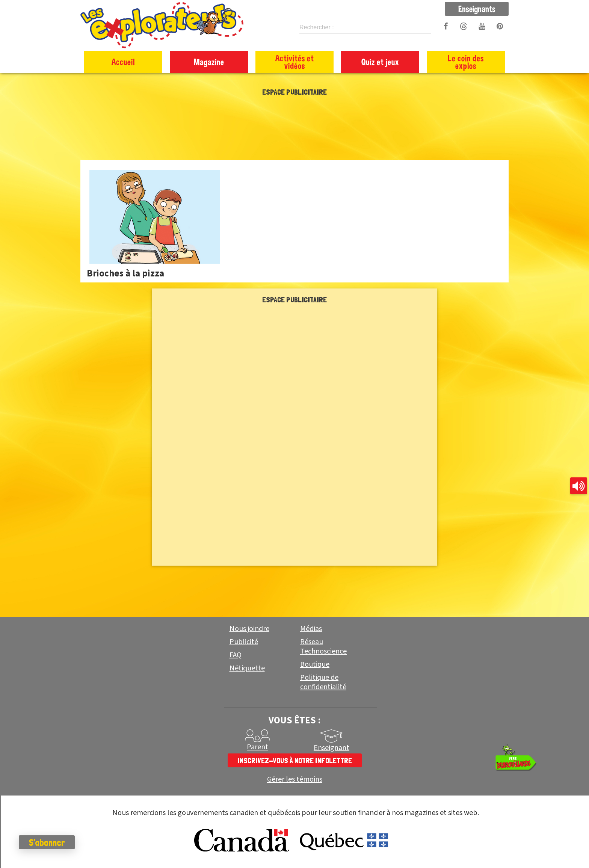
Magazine (209, 62)
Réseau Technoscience (323, 647)
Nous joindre (249, 629)
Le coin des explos (466, 62)
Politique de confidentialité (323, 682)
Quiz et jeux (380, 62)
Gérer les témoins (295, 780)
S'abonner (47, 842)
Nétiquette (247, 668)
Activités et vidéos (295, 62)
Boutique (315, 664)
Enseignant (332, 748)
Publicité (244, 642)
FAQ (236, 655)
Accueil (123, 62)
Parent (257, 747)
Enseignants (477, 9)
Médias (311, 629)
